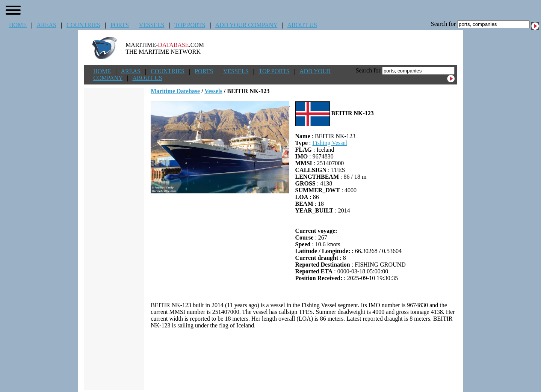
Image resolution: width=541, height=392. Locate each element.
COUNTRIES (83, 25)
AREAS (46, 25)
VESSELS (152, 25)
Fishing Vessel (330, 143)
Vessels (213, 91)
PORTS (120, 25)
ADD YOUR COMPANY (246, 25)
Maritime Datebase (175, 91)
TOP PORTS (190, 25)
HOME (18, 25)
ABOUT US (302, 25)
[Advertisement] (304, 359)
